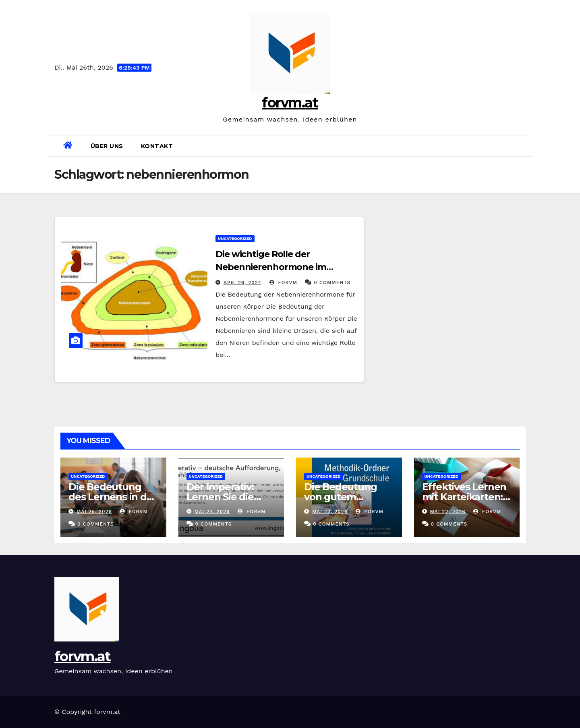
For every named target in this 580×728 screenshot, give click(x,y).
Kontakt (157, 146)
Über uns (107, 146)
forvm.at (290, 103)
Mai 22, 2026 (447, 511)
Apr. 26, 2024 (242, 283)
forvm (283, 283)
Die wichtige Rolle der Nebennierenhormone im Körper (271, 267)
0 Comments (332, 283)
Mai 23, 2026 (330, 511)
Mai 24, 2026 (212, 511)
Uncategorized (235, 238)
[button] (522, 146)
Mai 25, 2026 (94, 511)
